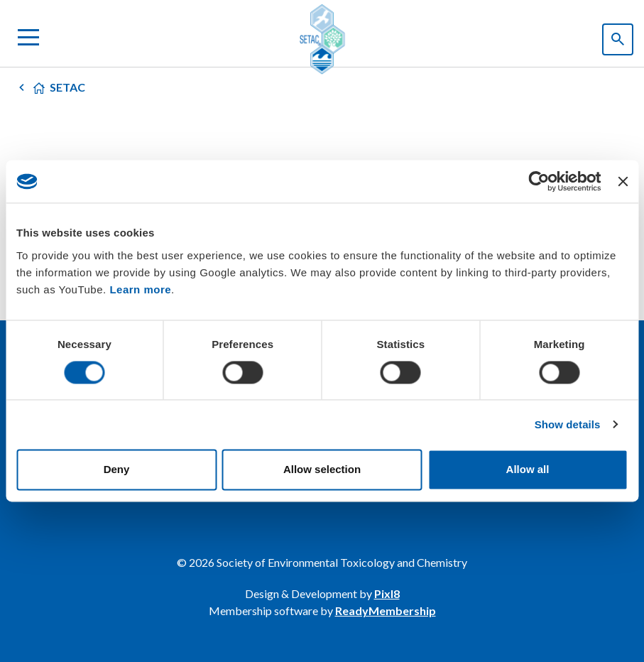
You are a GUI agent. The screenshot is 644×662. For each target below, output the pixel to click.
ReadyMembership (386, 611)
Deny (117, 470)
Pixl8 (387, 593)
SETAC (67, 87)
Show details (568, 424)
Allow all (528, 470)
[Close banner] (623, 181)
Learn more (140, 289)
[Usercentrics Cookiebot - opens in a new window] (539, 181)
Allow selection (322, 470)
